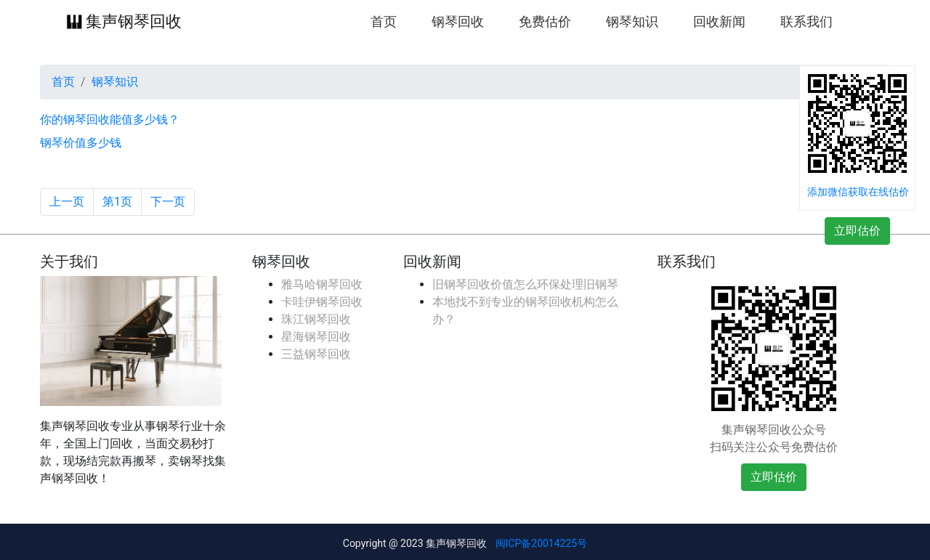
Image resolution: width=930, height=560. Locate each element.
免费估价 (545, 22)
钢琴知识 (632, 22)
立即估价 (857, 231)
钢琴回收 (458, 22)
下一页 (168, 202)
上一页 (67, 202)
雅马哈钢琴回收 (322, 284)
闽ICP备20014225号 (542, 543)
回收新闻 (719, 22)
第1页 (117, 202)
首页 (384, 20)
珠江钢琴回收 (316, 319)
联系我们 (806, 22)
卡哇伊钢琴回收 (322, 302)
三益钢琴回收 (316, 354)
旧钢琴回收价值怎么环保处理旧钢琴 (525, 284)
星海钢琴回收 (316, 337)
